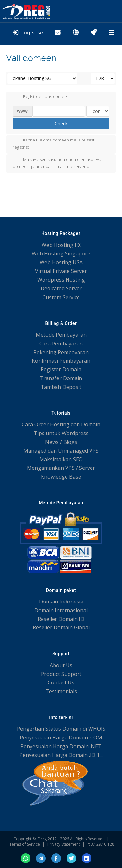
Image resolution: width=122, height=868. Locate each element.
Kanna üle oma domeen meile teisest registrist (54, 143)
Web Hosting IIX (61, 245)
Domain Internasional (61, 610)
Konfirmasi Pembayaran (61, 361)
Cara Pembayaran (61, 344)
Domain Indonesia (61, 602)
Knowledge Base (61, 477)
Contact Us (61, 682)
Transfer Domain (61, 378)
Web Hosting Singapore (61, 254)
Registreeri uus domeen (41, 97)
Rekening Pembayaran (61, 352)
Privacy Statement (64, 844)
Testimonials (61, 691)
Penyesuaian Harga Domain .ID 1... (61, 755)
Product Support (61, 674)
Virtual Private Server (61, 271)
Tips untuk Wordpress (61, 433)
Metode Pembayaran (61, 335)
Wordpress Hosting (61, 280)
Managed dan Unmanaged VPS (61, 451)
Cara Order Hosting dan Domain (61, 424)
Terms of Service (25, 844)
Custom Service (61, 297)
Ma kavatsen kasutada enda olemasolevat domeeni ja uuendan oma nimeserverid (58, 163)
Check (61, 124)
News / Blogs (61, 442)
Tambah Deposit (61, 387)
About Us (61, 665)
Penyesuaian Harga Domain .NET (61, 746)
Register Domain (61, 369)
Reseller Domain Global (61, 627)
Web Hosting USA (61, 262)
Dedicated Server (61, 288)
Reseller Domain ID (61, 619)
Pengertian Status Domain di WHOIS (61, 729)
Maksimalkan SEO (61, 459)
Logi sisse (28, 33)
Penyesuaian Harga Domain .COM (61, 738)
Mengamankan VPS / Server (61, 468)
